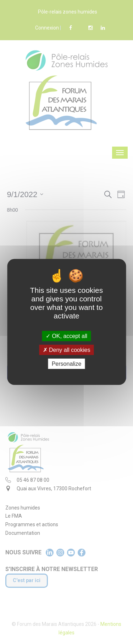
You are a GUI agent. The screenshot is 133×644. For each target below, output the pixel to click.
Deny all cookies (67, 350)
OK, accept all (66, 336)
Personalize (67, 364)
